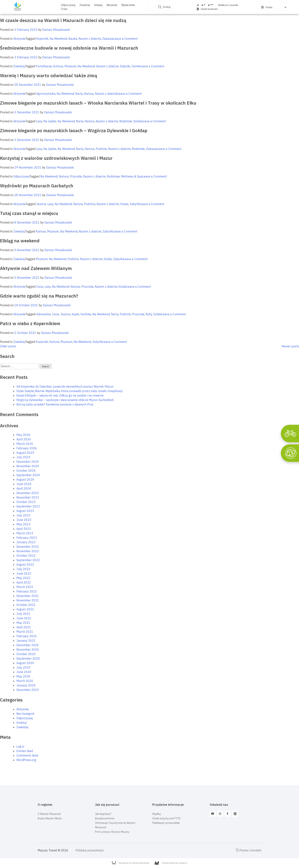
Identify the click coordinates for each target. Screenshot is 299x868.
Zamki (136, 66)
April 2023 (24, 529)
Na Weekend (58, 39)
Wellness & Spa (132, 176)
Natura (89, 94)
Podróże (101, 149)
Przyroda (76, 176)
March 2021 (25, 632)
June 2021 (24, 618)
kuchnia (86, 314)
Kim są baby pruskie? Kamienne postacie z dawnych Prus (55, 404)
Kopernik (42, 39)
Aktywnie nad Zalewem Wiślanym (36, 268)
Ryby (149, 314)
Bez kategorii (25, 714)
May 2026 (23, 435)
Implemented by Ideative (171, 863)
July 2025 (23, 457)
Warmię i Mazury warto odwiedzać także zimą (49, 76)
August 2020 (25, 663)
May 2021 (23, 623)
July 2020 (23, 667)
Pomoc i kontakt (249, 850)
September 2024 (28, 475)
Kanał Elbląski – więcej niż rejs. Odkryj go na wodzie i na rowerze (60, 395)
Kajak (75, 314)
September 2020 (28, 658)
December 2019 (28, 690)
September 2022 (28, 560)
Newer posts (290, 346)
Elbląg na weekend (20, 241)
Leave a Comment (125, 39)
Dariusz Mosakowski (56, 30)
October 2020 (26, 654)
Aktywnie (112, 5)
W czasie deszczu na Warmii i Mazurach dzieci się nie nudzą (63, 20)
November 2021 (28, 600)
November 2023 (28, 497)
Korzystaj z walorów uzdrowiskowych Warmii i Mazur (56, 158)
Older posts (8, 346)
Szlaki (137, 121)
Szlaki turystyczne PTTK (166, 818)
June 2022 (24, 573)
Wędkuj (156, 814)
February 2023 (27, 538)
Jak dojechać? (103, 814)
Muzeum (70, 66)
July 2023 (23, 515)
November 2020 (28, 650)
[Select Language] (276, 7)
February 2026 (27, 448)
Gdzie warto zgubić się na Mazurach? (39, 296)
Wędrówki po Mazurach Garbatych (37, 186)
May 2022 (23, 578)
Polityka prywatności (90, 850)
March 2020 (25, 681)
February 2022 (27, 591)
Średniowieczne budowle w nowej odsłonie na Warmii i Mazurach (69, 48)
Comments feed (27, 755)
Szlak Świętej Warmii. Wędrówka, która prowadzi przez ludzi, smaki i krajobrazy (70, 391)
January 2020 (26, 685)
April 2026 (24, 439)
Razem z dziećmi (90, 39)
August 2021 (25, 609)
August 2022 (25, 564)
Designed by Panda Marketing (130, 863)
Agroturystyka (46, 94)
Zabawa (108, 39)
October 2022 (26, 556)
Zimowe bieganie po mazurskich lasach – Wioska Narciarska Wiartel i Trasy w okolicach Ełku (98, 103)
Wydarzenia (128, 5)
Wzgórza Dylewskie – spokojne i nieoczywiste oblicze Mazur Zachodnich (65, 400)
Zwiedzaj (85, 5)
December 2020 (28, 645)
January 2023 (26, 542)
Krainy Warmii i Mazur (50, 818)
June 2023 (24, 520)
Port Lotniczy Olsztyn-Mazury (112, 832)
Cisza (40, 287)
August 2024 (25, 479)
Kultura (58, 66)
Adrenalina (43, 314)
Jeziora (41, 204)
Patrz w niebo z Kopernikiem (30, 323)
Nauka (73, 39)
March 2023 (25, 533)
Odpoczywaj (68, 5)
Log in (20, 746)
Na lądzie (50, 121)
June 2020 (24, 672)
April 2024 (24, 488)
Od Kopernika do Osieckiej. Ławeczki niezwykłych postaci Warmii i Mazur (65, 386)
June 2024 (24, 484)
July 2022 (23, 569)
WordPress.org (26, 760)
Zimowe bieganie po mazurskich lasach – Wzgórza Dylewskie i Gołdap (74, 130)
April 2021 (24, 627)
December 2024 (28, 462)
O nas (64, 9)
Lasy (39, 121)
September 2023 (28, 506)
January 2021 (26, 641)
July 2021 (23, 614)
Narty (79, 94)
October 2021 (26, 605)
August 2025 (25, 453)
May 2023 (23, 524)
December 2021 (28, 596)
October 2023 (26, 502)
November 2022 (28, 551)
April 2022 (24, 582)
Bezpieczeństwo (105, 818)
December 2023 (28, 493)
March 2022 (25, 587)
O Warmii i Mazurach (49, 814)
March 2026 (25, 444)
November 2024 (28, 466)
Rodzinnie (126, 121)
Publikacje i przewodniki (166, 823)
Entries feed (25, 751)
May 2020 (23, 676)
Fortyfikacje (44, 66)
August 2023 (25, 511)
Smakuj (98, 5)
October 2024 (26, 471)
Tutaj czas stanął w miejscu (29, 213)
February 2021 (27, 636)
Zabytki (125, 66)
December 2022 (28, 547)
